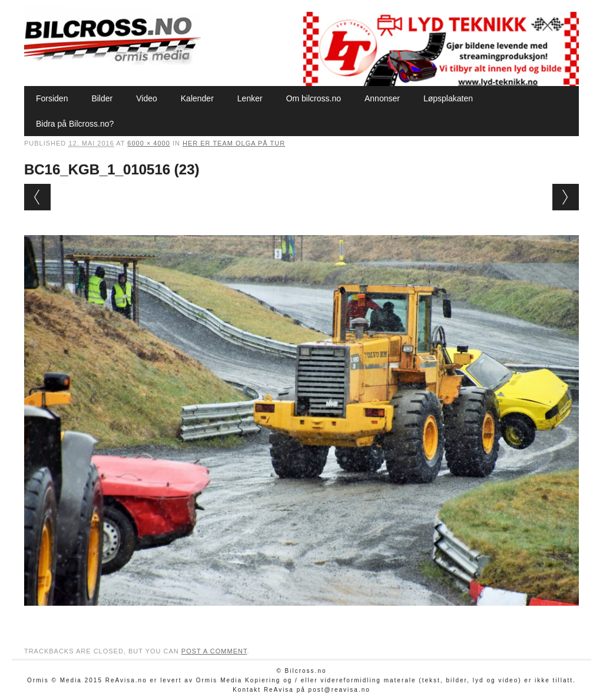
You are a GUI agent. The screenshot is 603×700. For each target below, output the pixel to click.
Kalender (197, 98)
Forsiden (52, 98)
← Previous (37, 197)
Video (147, 98)
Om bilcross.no (314, 98)
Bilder (102, 98)
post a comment (214, 651)
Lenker (250, 98)
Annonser (382, 98)
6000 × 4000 (148, 143)
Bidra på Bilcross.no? (75, 124)
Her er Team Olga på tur (234, 143)
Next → (566, 197)
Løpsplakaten (448, 98)
